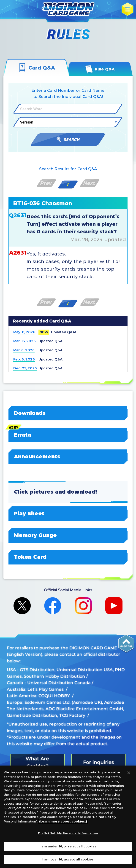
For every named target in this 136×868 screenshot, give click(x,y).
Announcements (68, 457)
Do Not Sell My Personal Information (68, 833)
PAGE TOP (126, 644)
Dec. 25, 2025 (25, 368)
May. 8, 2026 (24, 332)
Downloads (68, 413)
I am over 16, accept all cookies (68, 859)
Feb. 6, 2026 (24, 359)
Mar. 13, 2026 (24, 341)
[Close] (129, 773)
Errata (68, 435)
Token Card (68, 557)
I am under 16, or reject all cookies (68, 846)
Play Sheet (68, 513)
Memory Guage (68, 535)
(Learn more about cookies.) (63, 821)
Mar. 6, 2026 (24, 350)
